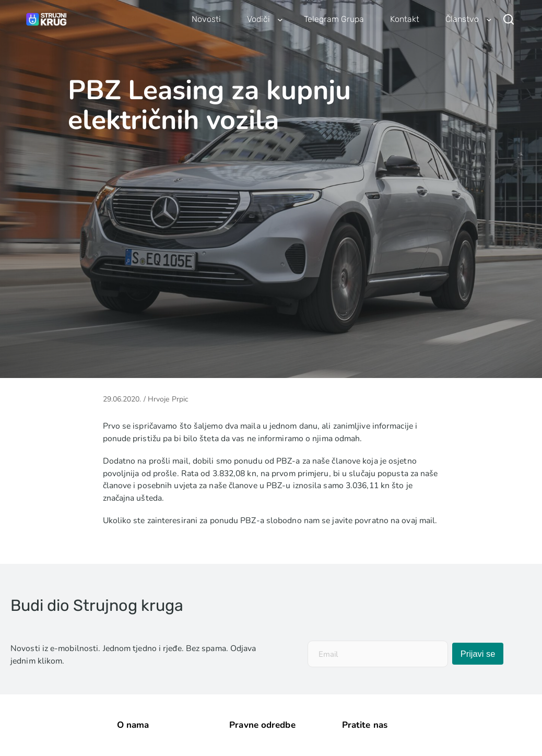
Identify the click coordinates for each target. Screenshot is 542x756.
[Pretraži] (509, 19)
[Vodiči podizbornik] (280, 20)
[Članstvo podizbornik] (489, 20)
